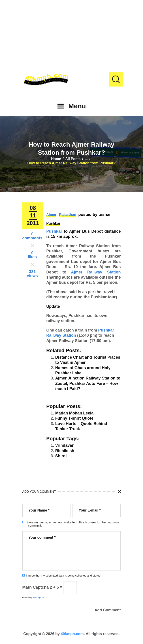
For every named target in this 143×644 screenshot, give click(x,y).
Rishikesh (65, 451)
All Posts (73, 159)
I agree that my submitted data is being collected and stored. (64, 576)
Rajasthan (68, 215)
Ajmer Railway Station (96, 272)
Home (56, 159)
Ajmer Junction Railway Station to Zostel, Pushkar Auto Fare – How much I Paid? (88, 383)
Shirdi (61, 456)
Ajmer (51, 215)
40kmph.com (72, 634)
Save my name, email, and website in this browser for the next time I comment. (73, 524)
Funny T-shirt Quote (74, 418)
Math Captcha (36, 587)
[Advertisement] (71, 31)
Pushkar (53, 223)
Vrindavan (65, 445)
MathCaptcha (38, 597)
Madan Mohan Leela (74, 413)
